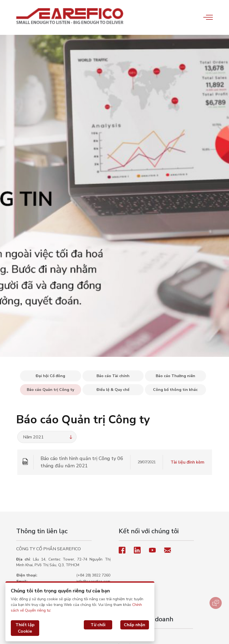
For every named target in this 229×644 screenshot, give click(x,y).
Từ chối (98, 625)
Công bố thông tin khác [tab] (175, 390)
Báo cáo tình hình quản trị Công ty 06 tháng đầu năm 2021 (82, 462)
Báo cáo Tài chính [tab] (113, 376)
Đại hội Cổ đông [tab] (50, 376)
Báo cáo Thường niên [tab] (175, 376)
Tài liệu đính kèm (187, 462)
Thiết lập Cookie (25, 628)
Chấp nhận (135, 625)
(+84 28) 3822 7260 (93, 575)
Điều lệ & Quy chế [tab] (113, 390)
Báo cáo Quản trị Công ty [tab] (50, 390)
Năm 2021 (48, 437)
